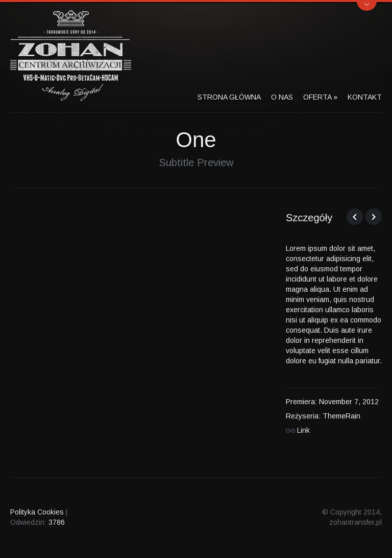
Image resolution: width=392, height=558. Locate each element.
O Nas (282, 97)
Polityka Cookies (37, 512)
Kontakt (365, 97)
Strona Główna (229, 97)
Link (303, 430)
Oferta (320, 97)
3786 (57, 522)
